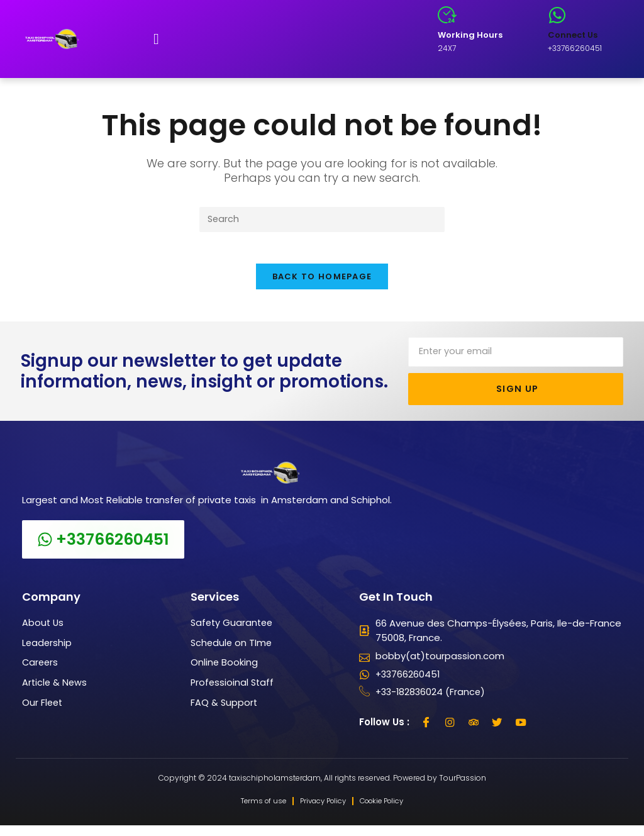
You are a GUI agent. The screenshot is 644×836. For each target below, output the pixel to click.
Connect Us (573, 35)
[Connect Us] (557, 15)
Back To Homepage (322, 284)
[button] (156, 39)
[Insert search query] (322, 220)
